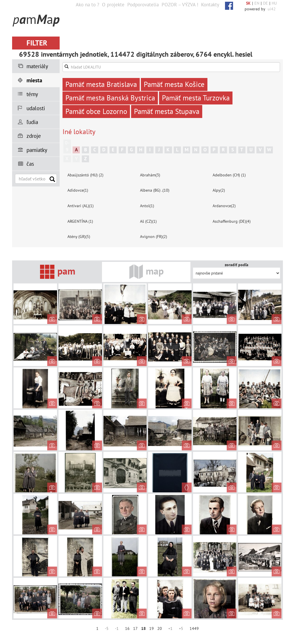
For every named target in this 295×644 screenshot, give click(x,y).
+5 (181, 628)
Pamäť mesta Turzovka (196, 98)
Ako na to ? (87, 5)
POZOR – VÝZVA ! (180, 5)
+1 (170, 628)
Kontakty (210, 5)
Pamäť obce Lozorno (96, 111)
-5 (107, 628)
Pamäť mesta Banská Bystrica (110, 98)
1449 (194, 628)
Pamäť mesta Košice (174, 84)
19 (152, 628)
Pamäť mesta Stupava (167, 111)
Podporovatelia (143, 5)
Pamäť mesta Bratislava (101, 84)
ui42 (272, 9)
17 (135, 628)
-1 (117, 628)
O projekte (113, 5)
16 (127, 628)
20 (160, 628)
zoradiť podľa (237, 265)
